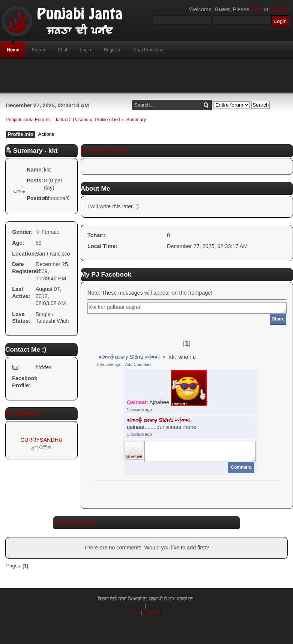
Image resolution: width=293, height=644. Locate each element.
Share (278, 319)
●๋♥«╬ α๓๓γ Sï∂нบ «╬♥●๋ (129, 357)
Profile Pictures (104, 150)
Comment (241, 467)
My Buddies (23, 414)
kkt (173, 357)
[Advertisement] (147, 75)
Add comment (74, 522)
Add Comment (138, 364)
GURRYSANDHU (41, 440)
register (279, 9)
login (257, 9)
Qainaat (137, 403)
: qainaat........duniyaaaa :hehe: (162, 424)
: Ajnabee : (168, 388)
